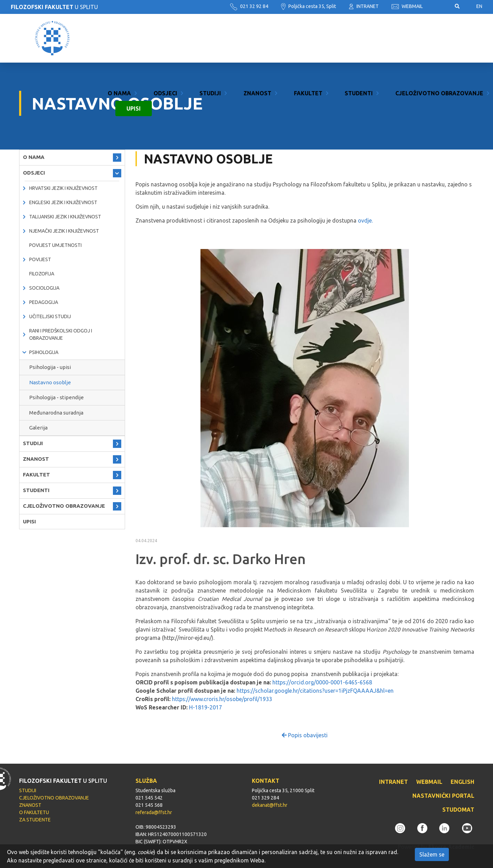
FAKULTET (308, 31)
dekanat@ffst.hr (270, 805)
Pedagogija (44, 302)
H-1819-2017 (206, 707)
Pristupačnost (439, 7)
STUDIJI (210, 31)
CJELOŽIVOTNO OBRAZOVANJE (439, 31)
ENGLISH (462, 782)
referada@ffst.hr (154, 812)
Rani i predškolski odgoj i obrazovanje (61, 334)
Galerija (38, 428)
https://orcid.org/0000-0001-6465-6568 (322, 682)
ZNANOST (257, 31)
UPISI (134, 46)
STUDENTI (359, 31)
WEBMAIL (407, 6)
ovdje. (365, 220)
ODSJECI (165, 31)
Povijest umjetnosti (55, 245)
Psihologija (44, 352)
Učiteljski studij (50, 316)
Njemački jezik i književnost (64, 231)
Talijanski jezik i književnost (65, 217)
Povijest (40, 259)
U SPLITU (54, 7)
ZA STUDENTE (35, 820)
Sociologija (44, 288)
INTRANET (364, 6)
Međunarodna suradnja (56, 413)
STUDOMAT (458, 810)
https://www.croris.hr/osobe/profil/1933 (223, 699)
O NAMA (119, 31)
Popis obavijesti (305, 735)
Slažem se (432, 854)
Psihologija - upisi (50, 367)
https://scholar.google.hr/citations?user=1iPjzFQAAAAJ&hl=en (315, 691)
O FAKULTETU (34, 812)
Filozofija (42, 274)
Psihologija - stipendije (56, 397)
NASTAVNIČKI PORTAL (443, 796)
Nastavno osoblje (50, 382)
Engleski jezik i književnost (63, 202)
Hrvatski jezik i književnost (63, 188)
